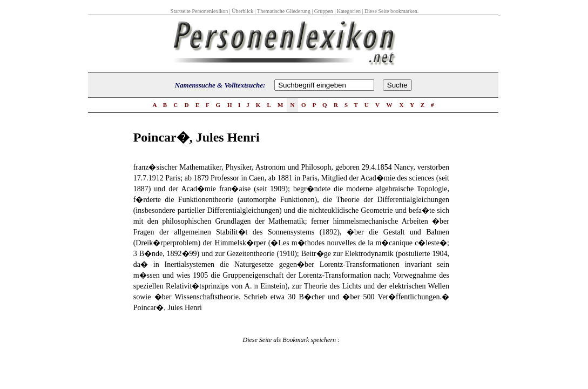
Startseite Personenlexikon (199, 11)
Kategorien (349, 11)
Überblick (242, 11)
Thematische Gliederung (284, 11)
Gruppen (324, 11)
